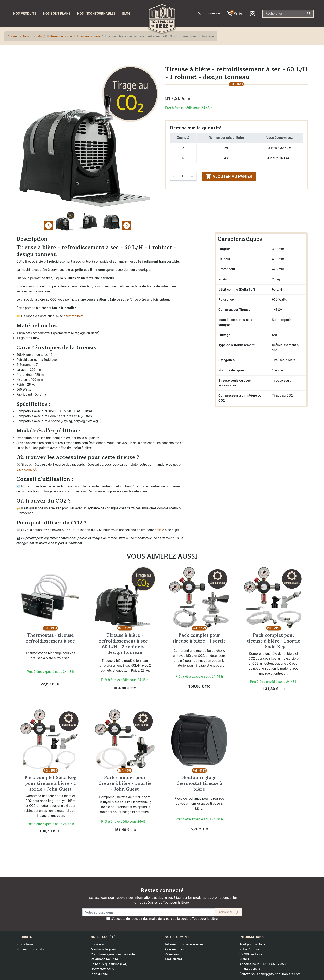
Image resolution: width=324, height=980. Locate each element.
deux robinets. (74, 316)
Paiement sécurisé (104, 959)
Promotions (25, 944)
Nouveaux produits (30, 949)
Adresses (172, 954)
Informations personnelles (184, 944)
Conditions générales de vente (113, 954)
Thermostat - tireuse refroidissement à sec (50, 638)
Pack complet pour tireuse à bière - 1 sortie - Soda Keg (274, 641)
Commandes (175, 949)
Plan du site (99, 974)
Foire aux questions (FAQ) (110, 964)
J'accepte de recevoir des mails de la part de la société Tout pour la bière (165, 919)
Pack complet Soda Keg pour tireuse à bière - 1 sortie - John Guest (50, 783)
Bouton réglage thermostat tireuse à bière (199, 783)
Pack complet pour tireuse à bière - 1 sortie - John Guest (125, 783)
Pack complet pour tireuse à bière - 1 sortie (199, 638)
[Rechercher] (288, 14)
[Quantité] (182, 176)
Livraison (97, 944)
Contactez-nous (102, 969)
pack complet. (27, 470)
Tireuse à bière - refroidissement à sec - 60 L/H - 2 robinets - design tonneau (125, 644)
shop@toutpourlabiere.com (281, 974)
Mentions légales (103, 949)
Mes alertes (174, 959)
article (159, 530)
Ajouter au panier (229, 176)
